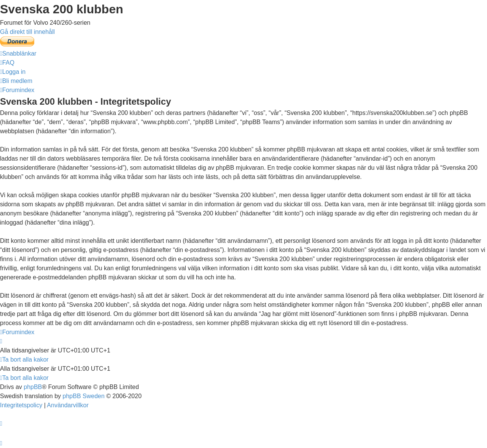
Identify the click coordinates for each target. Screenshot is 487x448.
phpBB (33, 387)
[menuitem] (7, 63)
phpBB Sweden (84, 396)
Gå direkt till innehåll (27, 32)
